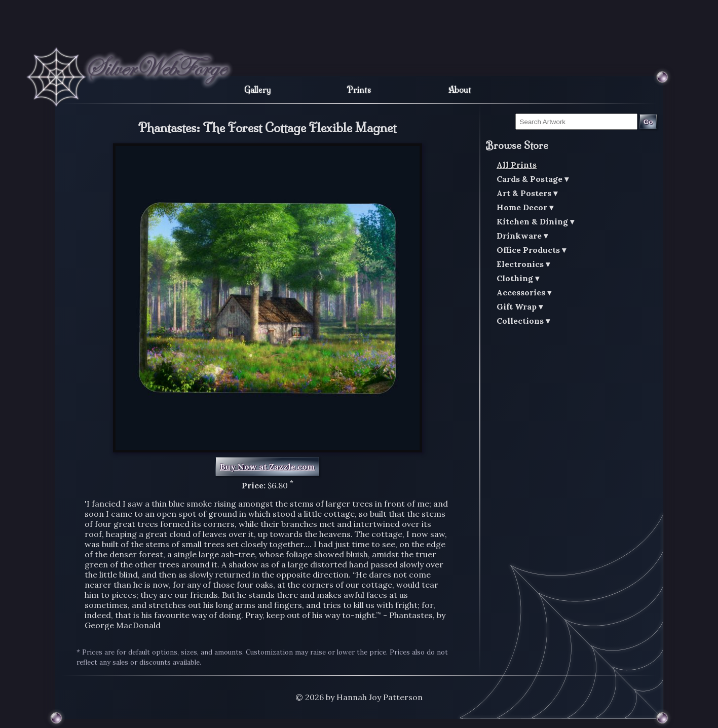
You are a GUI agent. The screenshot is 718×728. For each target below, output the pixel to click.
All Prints (517, 165)
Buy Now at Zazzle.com (267, 467)
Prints (359, 90)
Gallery (258, 90)
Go (648, 122)
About (460, 90)
